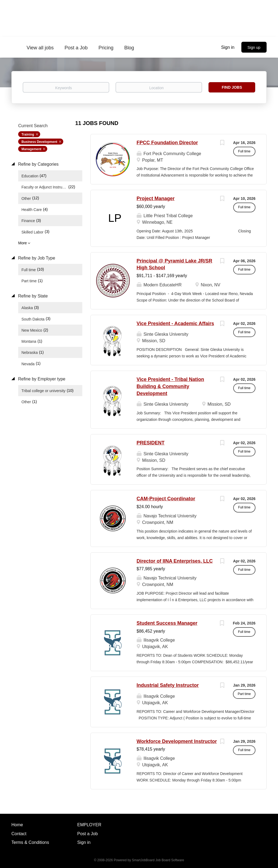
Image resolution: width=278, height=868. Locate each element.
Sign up (254, 47)
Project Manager (156, 198)
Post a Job (88, 834)
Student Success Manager (167, 623)
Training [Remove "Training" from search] (28, 134)
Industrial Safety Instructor (168, 685)
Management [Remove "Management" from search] (31, 149)
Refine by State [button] (32, 296)
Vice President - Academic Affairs (175, 324)
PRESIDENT (151, 443)
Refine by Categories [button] (38, 164)
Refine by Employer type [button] (41, 379)
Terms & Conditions (30, 842)
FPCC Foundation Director (167, 143)
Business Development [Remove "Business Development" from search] (39, 142)
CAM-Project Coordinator (166, 499)
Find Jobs (232, 87)
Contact (19, 834)
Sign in (228, 47)
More (23, 243)
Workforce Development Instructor (177, 741)
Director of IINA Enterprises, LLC (175, 561)
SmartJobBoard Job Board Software (158, 860)
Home (17, 825)
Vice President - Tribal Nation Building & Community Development (170, 386)
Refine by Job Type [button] (36, 258)
